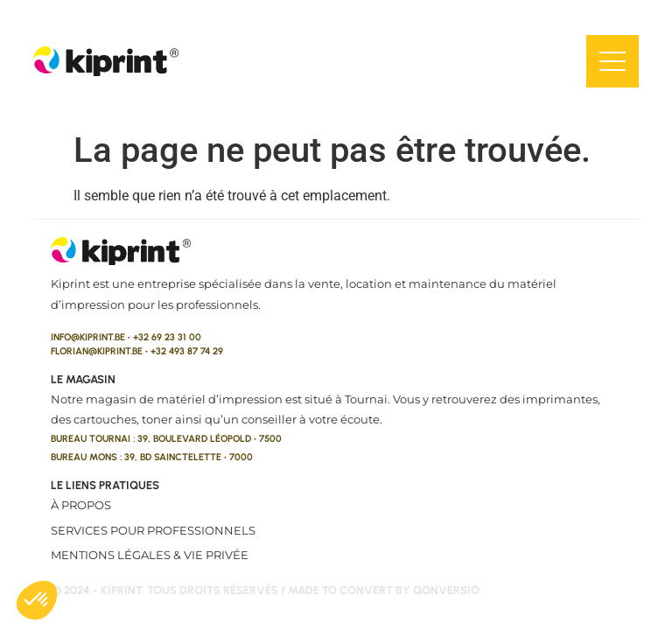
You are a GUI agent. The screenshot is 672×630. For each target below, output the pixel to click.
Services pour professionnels (153, 530)
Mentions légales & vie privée (150, 555)
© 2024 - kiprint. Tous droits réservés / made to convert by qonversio (265, 590)
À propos (81, 505)
